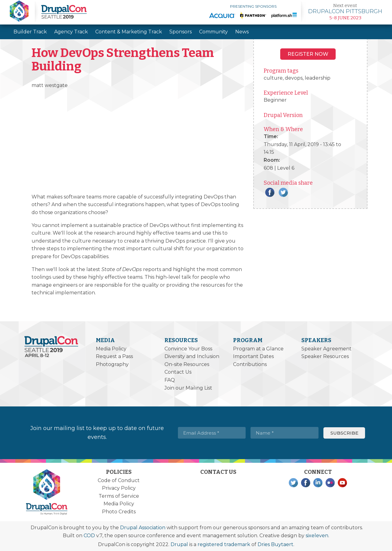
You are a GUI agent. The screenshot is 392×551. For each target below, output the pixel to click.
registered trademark (224, 544)
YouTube (342, 483)
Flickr (330, 483)
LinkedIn (318, 483)
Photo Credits (119, 512)
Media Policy (111, 349)
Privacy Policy (119, 488)
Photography (112, 364)
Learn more (345, 12)
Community (213, 32)
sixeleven (317, 536)
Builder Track (30, 32)
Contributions (250, 364)
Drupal (179, 544)
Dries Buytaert (275, 544)
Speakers (316, 340)
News (242, 32)
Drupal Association (143, 528)
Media (105, 340)
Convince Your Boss (188, 349)
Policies (119, 472)
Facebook (270, 192)
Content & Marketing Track (129, 32)
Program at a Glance (258, 349)
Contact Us (178, 372)
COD (89, 536)
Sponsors (181, 32)
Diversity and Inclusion (192, 356)
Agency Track (71, 32)
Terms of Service (119, 496)
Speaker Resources (325, 356)
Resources (181, 340)
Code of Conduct (119, 480)
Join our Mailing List (188, 388)
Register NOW (308, 54)
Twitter (283, 192)
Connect (318, 472)
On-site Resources (187, 364)
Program (248, 340)
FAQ (170, 380)
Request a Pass (114, 356)
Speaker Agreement (326, 349)
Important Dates (253, 356)
